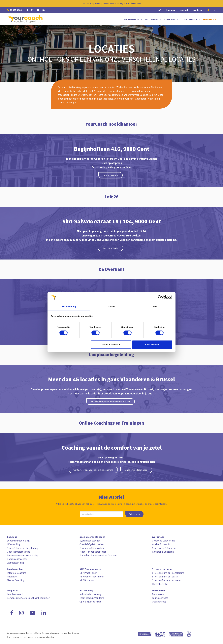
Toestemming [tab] (69, 307)
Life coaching (14, 544)
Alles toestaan (152, 345)
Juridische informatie (16, 633)
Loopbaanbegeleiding (18, 541)
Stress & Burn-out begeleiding (23, 548)
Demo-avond (159, 594)
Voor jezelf (173, 19)
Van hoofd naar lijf (161, 544)
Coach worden (133, 19)
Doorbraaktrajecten (17, 559)
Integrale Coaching (17, 573)
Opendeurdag (159, 602)
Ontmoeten (192, 19)
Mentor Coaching (16, 580)
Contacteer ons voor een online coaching (93, 470)
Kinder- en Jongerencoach (93, 552)
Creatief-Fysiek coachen (92, 544)
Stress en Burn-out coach (165, 577)
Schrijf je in (134, 514)
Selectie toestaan (111, 345)
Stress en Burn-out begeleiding (168, 573)
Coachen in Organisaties (92, 548)
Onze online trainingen (136, 470)
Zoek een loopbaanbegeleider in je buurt (111, 402)
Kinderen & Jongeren (163, 552)
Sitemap (76, 633)
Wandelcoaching (15, 563)
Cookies (46, 633)
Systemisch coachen (90, 541)
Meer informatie (111, 248)
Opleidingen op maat (90, 602)
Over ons (210, 19)
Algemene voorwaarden (61, 633)
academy (197, 10)
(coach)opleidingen (117, 91)
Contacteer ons (111, 175)
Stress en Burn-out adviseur (166, 580)
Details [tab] (111, 307)
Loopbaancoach (15, 594)
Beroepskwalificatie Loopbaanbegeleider (28, 598)
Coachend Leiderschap (164, 541)
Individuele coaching (90, 594)
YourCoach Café (160, 598)
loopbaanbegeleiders (69, 99)
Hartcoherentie (160, 584)
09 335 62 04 (14, 10)
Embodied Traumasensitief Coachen (98, 555)
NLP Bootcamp (87, 580)
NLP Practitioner (88, 573)
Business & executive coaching (23, 555)
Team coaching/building (92, 598)
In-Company (153, 19)
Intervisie (12, 577)
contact (184, 10)
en (215, 10)
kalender (171, 10)
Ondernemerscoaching (19, 552)
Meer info (136, 3)
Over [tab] (154, 307)
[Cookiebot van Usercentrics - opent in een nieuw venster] (160, 297)
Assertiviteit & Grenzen (164, 548)
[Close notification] (218, 3)
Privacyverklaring (34, 633)
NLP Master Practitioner (92, 577)
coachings (114, 95)
